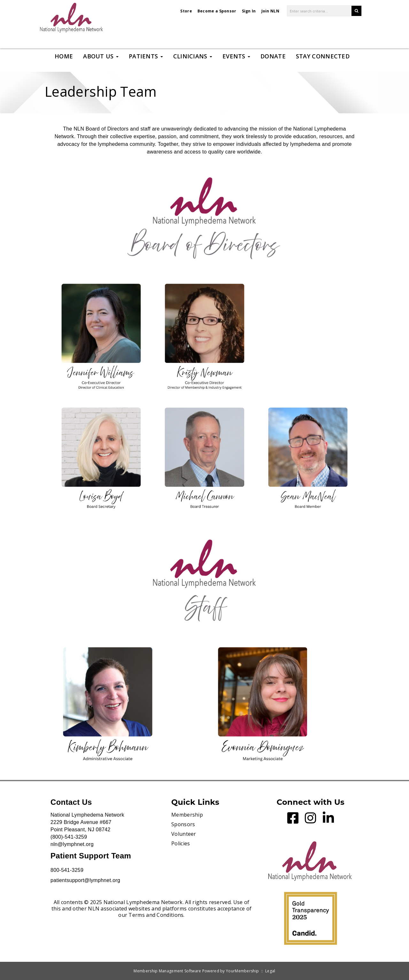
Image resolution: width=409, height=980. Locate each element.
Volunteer (184, 834)
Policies (181, 843)
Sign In (249, 11)
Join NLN (270, 11)
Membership (187, 815)
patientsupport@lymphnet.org (85, 880)
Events (236, 56)
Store (186, 11)
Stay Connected (323, 56)
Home (64, 56)
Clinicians (193, 56)
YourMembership (242, 971)
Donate (273, 56)
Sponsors (183, 824)
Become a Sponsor (217, 11)
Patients (146, 56)
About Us (101, 56)
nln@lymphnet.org (72, 844)
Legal (270, 971)
